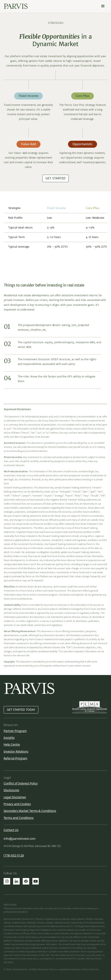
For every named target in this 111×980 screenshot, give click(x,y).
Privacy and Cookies (17, 804)
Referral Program (15, 758)
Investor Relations (16, 751)
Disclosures (11, 790)
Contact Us (11, 830)
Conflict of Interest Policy (21, 783)
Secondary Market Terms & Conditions (30, 811)
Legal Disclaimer (15, 797)
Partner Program (15, 731)
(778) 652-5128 (14, 855)
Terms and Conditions (19, 818)
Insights (9, 738)
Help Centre (12, 744)
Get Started (55, 178)
